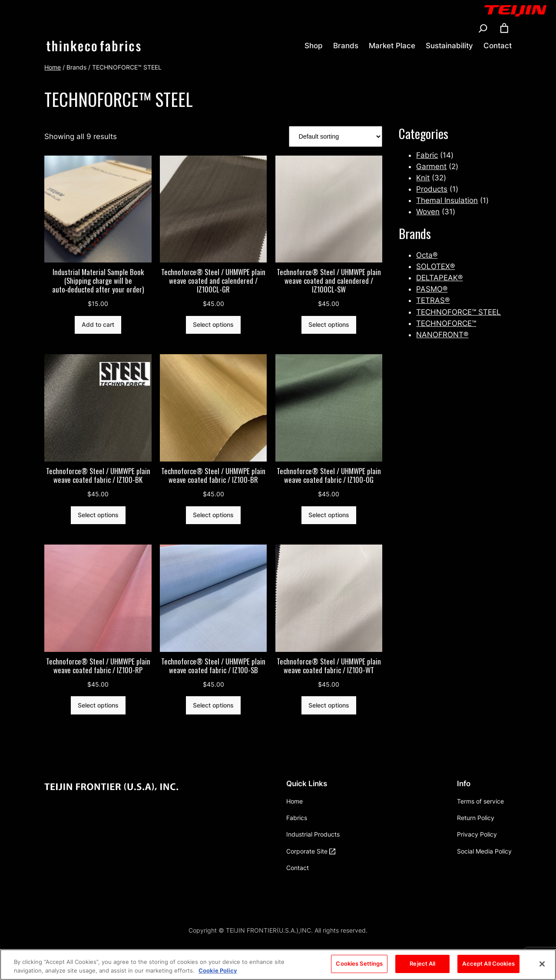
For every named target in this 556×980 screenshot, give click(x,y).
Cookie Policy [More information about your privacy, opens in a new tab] (218, 972)
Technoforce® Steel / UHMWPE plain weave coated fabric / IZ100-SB (213, 666)
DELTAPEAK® (439, 278)
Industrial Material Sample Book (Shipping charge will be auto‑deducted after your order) (98, 281)
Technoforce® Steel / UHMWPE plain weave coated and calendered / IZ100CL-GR (213, 281)
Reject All (422, 966)
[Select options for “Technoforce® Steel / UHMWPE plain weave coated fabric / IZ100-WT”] (329, 705)
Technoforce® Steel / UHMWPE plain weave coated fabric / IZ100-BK (98, 475)
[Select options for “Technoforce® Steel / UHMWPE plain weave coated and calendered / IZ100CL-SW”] (329, 325)
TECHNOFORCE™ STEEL (458, 312)
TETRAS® (433, 300)
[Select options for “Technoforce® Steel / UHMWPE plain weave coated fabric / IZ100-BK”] (98, 515)
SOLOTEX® (435, 266)
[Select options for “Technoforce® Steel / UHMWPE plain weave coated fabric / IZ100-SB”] (213, 705)
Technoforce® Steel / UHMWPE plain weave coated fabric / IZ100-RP (98, 666)
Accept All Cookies (488, 966)
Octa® (427, 255)
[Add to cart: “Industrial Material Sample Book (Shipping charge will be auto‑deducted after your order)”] (98, 325)
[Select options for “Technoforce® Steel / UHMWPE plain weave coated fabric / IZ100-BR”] (213, 515)
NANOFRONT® (442, 335)
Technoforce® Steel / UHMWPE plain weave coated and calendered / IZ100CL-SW (329, 281)
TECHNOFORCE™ (446, 323)
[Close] (542, 966)
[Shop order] (336, 137)
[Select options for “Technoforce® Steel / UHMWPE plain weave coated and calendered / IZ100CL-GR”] (213, 325)
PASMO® (432, 289)
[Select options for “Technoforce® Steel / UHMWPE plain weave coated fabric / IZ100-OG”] (329, 515)
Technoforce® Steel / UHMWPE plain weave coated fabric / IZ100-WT (329, 666)
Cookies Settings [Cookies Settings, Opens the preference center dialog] (359, 966)
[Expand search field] (483, 28)
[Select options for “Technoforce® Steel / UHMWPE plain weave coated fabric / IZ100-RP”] (98, 705)
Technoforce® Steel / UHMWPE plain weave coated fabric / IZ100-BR (213, 475)
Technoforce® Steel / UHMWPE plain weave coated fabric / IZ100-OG (329, 475)
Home (53, 67)
